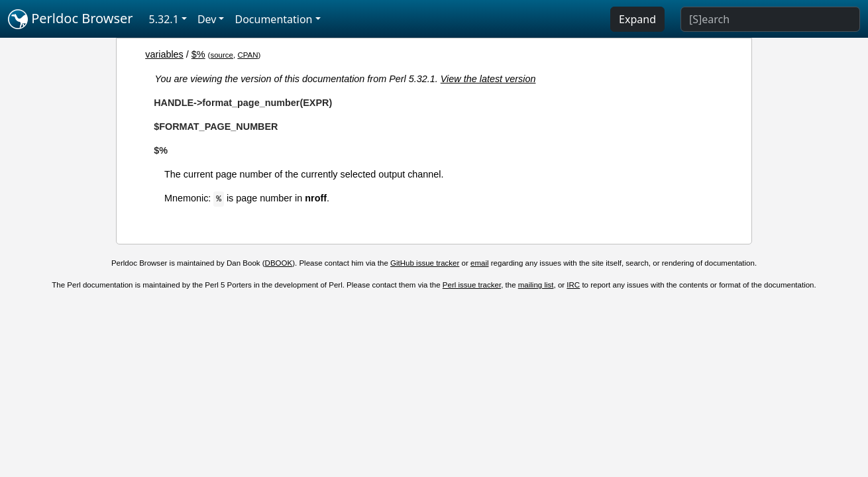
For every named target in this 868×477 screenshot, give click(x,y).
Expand (637, 19)
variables (164, 54)
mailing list (536, 285)
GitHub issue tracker (425, 263)
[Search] (770, 19)
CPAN (247, 55)
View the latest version (488, 79)
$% (198, 54)
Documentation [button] (273, 19)
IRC (573, 285)
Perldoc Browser (71, 19)
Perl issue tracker (472, 285)
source (222, 55)
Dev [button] (207, 19)
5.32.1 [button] (164, 19)
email (480, 263)
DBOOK (279, 263)
